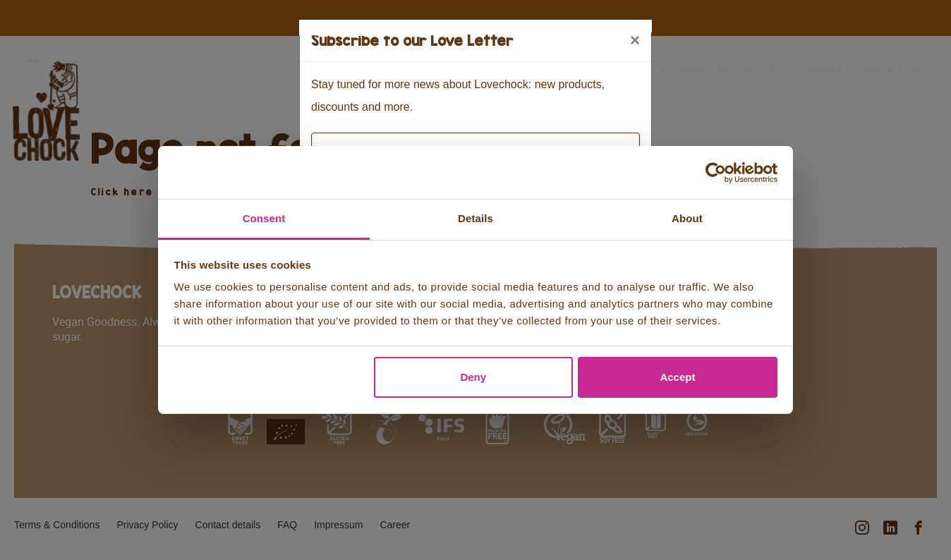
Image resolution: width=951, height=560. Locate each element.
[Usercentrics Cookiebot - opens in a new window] (716, 173)
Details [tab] (475, 218)
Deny (473, 377)
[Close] (635, 40)
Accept (677, 377)
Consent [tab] (264, 218)
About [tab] (687, 218)
